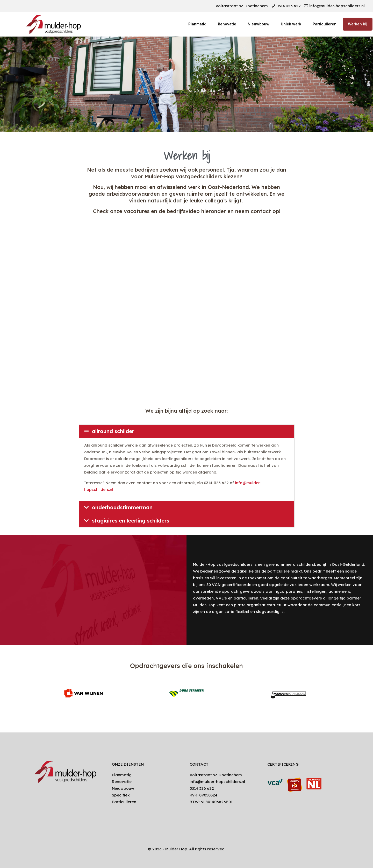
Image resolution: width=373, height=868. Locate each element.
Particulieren (124, 802)
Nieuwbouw (123, 788)
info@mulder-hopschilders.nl (337, 6)
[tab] (187, 431)
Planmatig (122, 775)
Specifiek (121, 795)
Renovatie (122, 782)
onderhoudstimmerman (122, 507)
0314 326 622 (289, 6)
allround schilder (113, 431)
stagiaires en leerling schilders (131, 521)
